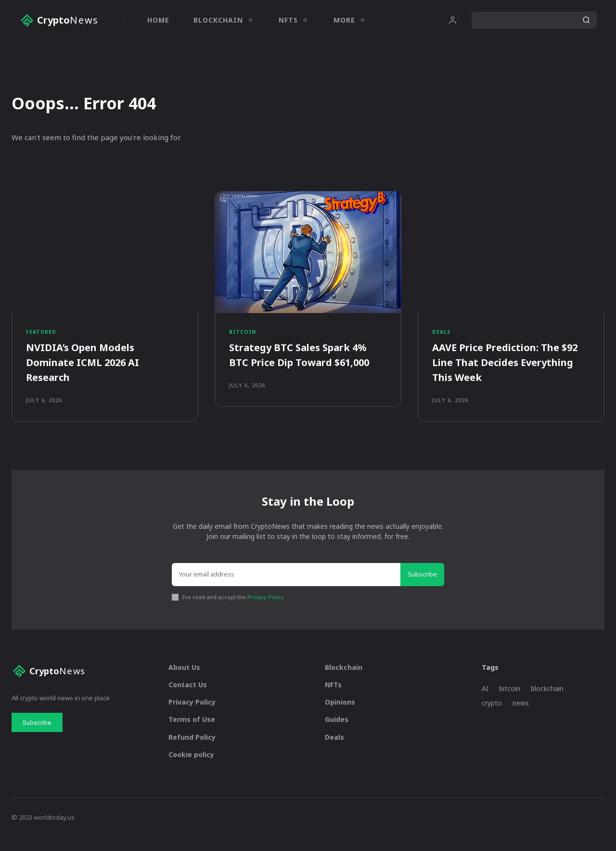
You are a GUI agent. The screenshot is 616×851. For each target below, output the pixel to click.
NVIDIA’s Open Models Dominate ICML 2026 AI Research (89, 370)
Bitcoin (244, 338)
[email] (286, 589)
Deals (442, 338)
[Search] (586, 20)
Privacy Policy (265, 611)
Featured (42, 338)
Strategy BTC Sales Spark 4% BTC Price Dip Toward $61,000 (307, 363)
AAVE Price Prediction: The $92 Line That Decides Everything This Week (502, 370)
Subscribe (422, 589)
